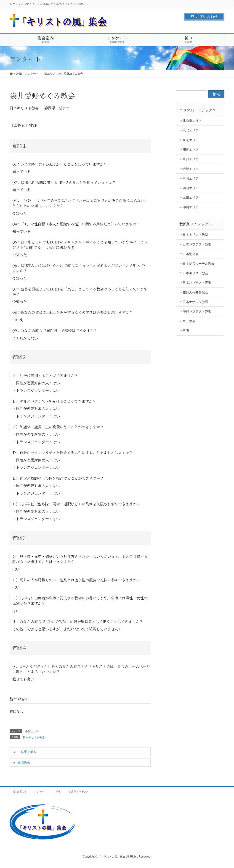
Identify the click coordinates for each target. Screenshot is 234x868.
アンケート (41, 792)
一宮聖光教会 (27, 752)
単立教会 (189, 321)
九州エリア (191, 198)
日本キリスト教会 (34, 737)
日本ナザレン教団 (195, 302)
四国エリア (191, 188)
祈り (59, 792)
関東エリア (191, 150)
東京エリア (191, 140)
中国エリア (191, 178)
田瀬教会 (24, 763)
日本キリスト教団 (195, 235)
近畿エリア (191, 169)
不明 (186, 331)
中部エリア (32, 732)
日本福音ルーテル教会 (199, 264)
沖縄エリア (191, 207)
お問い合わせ (204, 17)
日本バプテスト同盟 (197, 283)
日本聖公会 (191, 254)
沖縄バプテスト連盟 (197, 311)
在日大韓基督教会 (195, 292)
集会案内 (19, 792)
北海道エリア (192, 121)
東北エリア (191, 130)
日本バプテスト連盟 (197, 244)
